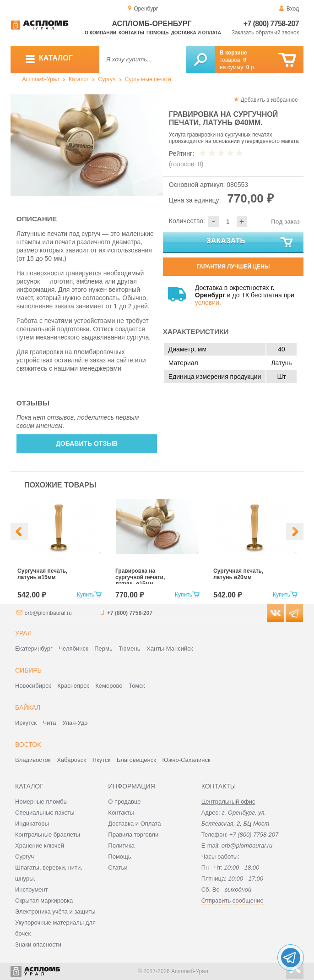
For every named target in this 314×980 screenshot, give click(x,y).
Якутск (102, 760)
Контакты (131, 33)
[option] (87, 145)
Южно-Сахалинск (187, 760)
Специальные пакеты (45, 813)
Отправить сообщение (233, 901)
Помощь (157, 33)
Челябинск (73, 649)
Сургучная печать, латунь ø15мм (42, 574)
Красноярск (73, 686)
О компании (100, 33)
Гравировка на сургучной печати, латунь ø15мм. (140, 577)
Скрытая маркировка (44, 901)
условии (207, 302)
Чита (50, 723)
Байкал (28, 707)
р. (251, 67)
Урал (23, 633)
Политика (121, 846)
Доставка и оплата (196, 33)
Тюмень (129, 649)
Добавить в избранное (269, 100)
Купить (86, 595)
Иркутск (26, 723)
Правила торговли (133, 835)
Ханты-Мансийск (170, 649)
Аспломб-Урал (41, 79)
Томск (137, 686)
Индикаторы (32, 824)
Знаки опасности (38, 944)
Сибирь (28, 670)
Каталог (79, 79)
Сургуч (107, 79)
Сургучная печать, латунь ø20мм (238, 574)
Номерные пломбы (41, 802)
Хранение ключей (40, 846)
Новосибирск (33, 686)
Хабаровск (71, 760)
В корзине (233, 53)
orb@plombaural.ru (48, 613)
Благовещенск (136, 760)
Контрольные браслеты (48, 835)
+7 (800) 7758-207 (271, 24)
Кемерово (109, 686)
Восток (28, 745)
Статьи (118, 868)
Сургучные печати (148, 79)
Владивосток (33, 760)
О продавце (124, 802)
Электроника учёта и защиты (55, 912)
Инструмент (32, 890)
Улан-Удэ (75, 723)
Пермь (103, 649)
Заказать (250, 243)
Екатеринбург (34, 649)
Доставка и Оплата (134, 824)
